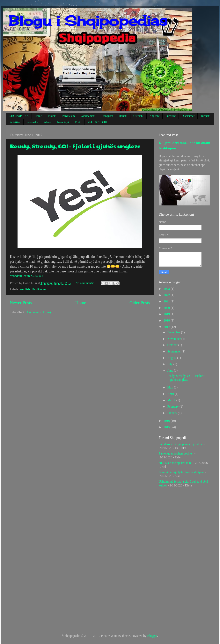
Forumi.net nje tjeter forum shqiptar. (182, 472)
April (171, 394)
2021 (167, 301)
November (174, 339)
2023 (167, 289)
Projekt (52, 116)
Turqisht (205, 116)
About (48, 122)
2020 (167, 308)
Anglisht (155, 116)
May (171, 388)
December (174, 332)
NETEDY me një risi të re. (176, 463)
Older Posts (140, 303)
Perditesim (39, 289)
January (172, 413)
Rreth (78, 122)
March (172, 400)
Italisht (123, 116)
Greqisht (138, 116)
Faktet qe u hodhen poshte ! (176, 454)
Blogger (152, 636)
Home (38, 116)
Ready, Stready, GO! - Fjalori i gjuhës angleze (75, 146)
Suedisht (171, 116)
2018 (167, 321)
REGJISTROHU (97, 122)
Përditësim (69, 116)
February (173, 407)
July (170, 364)
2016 (167, 421)
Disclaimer (188, 116)
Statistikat (15, 122)
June (171, 371)
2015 (167, 427)
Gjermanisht (88, 116)
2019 (167, 314)
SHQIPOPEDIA (19, 116)
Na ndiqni (63, 122)
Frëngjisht (107, 116)
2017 (167, 327)
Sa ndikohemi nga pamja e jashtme (181, 444)
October (173, 345)
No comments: (85, 283)
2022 (167, 295)
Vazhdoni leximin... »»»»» (27, 276)
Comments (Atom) (39, 312)
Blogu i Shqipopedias (88, 21)
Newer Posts (21, 303)
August (172, 358)
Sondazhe (32, 122)
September (174, 352)
